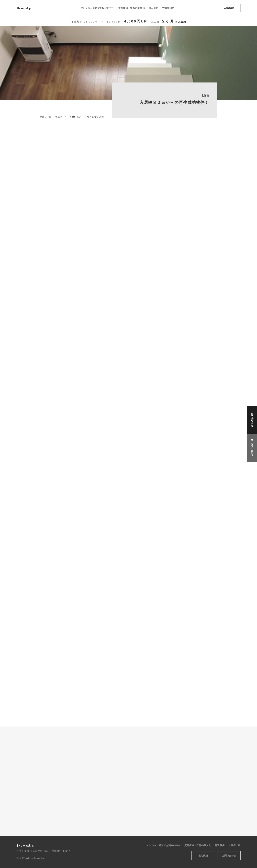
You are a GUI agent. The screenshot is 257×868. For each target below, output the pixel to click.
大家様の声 (168, 8)
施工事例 (154, 8)
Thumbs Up (24, 8)
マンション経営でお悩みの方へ (97, 8)
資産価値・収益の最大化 (132, 8)
